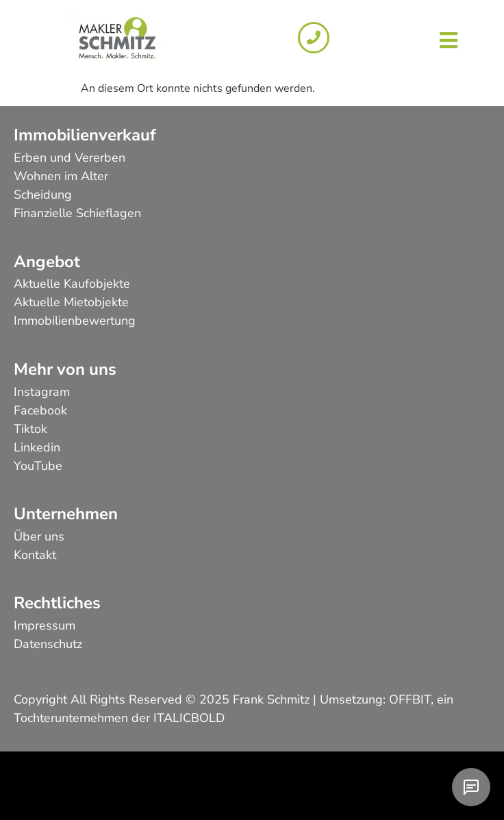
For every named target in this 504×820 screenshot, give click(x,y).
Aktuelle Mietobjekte (71, 302)
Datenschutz (48, 644)
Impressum (45, 625)
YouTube (38, 466)
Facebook (40, 410)
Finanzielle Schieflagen (77, 213)
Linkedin (37, 447)
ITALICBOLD (189, 718)
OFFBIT (410, 699)
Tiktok (30, 429)
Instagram (42, 392)
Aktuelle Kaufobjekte (72, 284)
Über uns (39, 536)
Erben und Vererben (70, 158)
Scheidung (43, 195)
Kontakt (35, 555)
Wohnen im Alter (61, 176)
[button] (448, 40)
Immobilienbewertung (75, 321)
